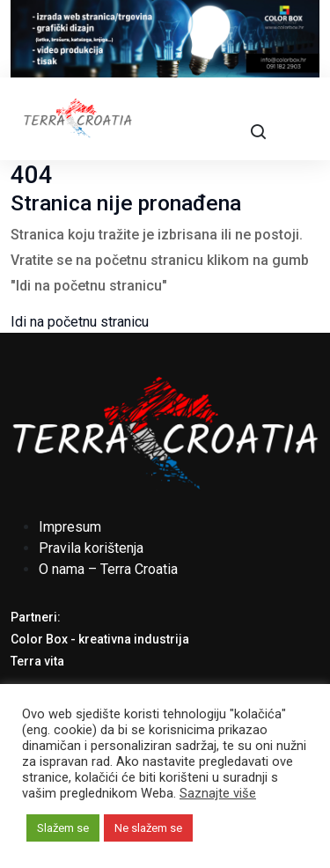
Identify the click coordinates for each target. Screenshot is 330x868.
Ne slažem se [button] (148, 828)
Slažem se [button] (63, 828)
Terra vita (37, 661)
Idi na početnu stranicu (80, 322)
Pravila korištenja (91, 548)
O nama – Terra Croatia (108, 569)
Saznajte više (218, 793)
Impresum (70, 527)
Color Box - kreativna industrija (100, 639)
